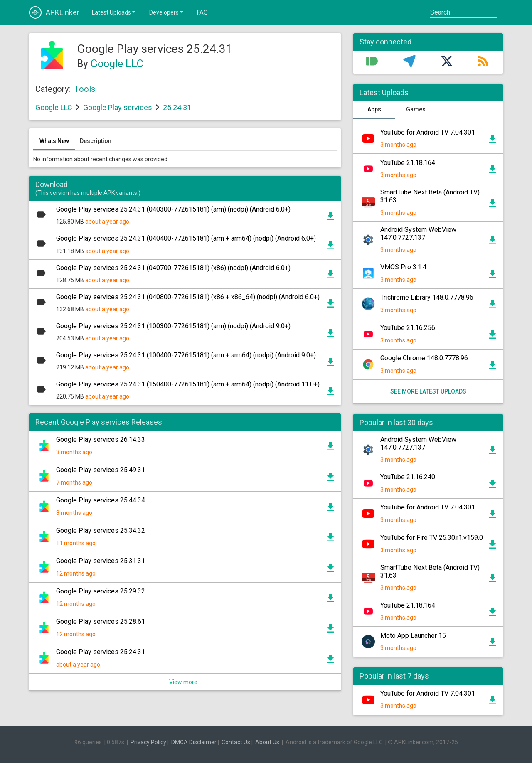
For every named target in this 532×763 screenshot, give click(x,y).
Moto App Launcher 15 (413, 636)
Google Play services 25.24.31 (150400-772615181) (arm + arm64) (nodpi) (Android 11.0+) (188, 384)
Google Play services (118, 107)
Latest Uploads (114, 12)
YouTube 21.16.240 (408, 477)
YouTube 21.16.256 (408, 328)
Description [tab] (96, 141)
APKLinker (54, 12)
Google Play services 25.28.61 (101, 621)
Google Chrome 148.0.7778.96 (424, 358)
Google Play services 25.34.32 (101, 530)
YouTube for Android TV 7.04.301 (428, 132)
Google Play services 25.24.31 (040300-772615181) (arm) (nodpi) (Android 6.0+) (173, 209)
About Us (267, 742)
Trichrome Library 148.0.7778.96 (427, 297)
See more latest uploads (428, 391)
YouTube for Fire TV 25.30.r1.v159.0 (432, 538)
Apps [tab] (374, 109)
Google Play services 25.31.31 (101, 561)
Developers (167, 12)
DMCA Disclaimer (194, 742)
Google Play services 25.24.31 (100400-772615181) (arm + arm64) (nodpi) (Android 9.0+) (186, 355)
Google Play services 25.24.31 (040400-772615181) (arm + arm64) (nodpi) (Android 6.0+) (186, 238)
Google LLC (117, 64)
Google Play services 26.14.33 (101, 439)
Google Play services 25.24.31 (101, 652)
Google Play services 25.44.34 (101, 500)
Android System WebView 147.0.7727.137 (418, 234)
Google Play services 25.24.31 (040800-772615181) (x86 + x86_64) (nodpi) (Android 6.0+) (188, 297)
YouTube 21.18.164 (408, 163)
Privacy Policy (148, 742)
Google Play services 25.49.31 (101, 470)
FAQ (202, 12)
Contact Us (236, 742)
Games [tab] (416, 109)
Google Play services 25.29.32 (101, 591)
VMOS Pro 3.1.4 (403, 267)
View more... (185, 682)
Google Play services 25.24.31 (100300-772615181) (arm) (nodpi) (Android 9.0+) (173, 326)
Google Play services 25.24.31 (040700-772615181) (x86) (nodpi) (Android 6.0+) (173, 268)
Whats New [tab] (54, 141)
